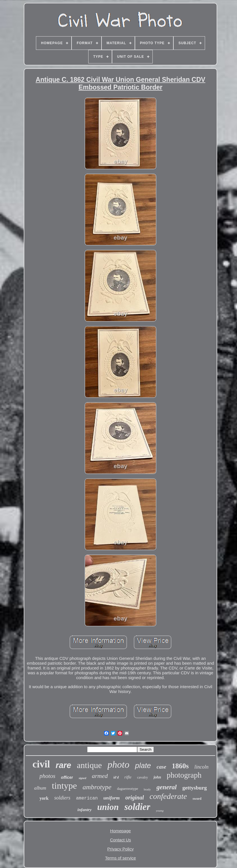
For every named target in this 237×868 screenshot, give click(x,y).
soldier (137, 807)
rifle (128, 777)
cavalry (143, 777)
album (40, 788)
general (167, 787)
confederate (168, 796)
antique (89, 765)
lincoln (201, 767)
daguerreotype (128, 789)
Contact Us (120, 840)
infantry (85, 810)
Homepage (120, 831)
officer (67, 777)
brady (147, 789)
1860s (180, 766)
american (87, 798)
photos (48, 776)
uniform (112, 798)
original (135, 797)
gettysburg (195, 788)
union (108, 807)
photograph (184, 775)
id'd (116, 777)
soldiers (62, 798)
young (160, 811)
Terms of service (120, 858)
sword (197, 799)
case (161, 767)
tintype (64, 786)
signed (82, 778)
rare (63, 765)
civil (41, 764)
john (157, 777)
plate (143, 765)
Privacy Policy (120, 849)
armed (100, 776)
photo (118, 764)
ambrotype (97, 787)
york (44, 798)
